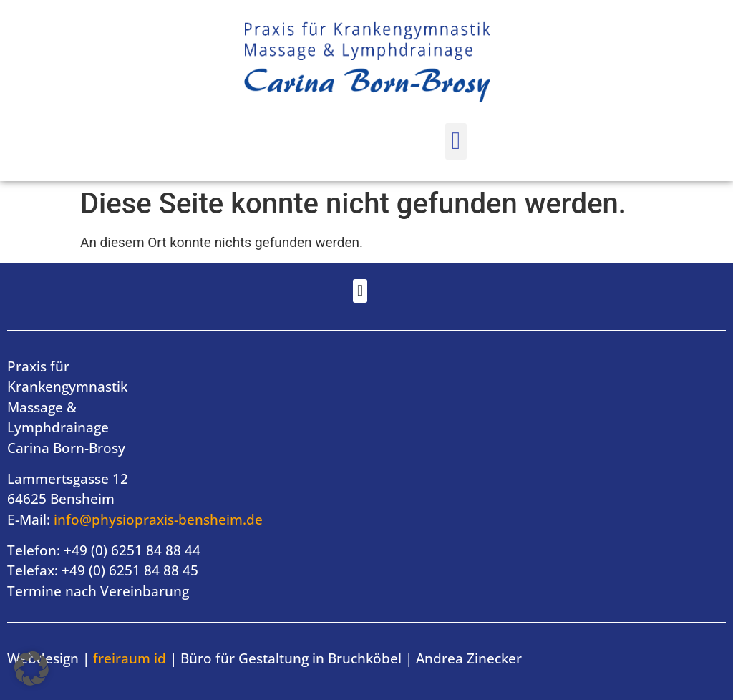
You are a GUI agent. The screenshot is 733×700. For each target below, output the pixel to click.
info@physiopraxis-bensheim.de (158, 520)
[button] (456, 141)
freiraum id (128, 658)
